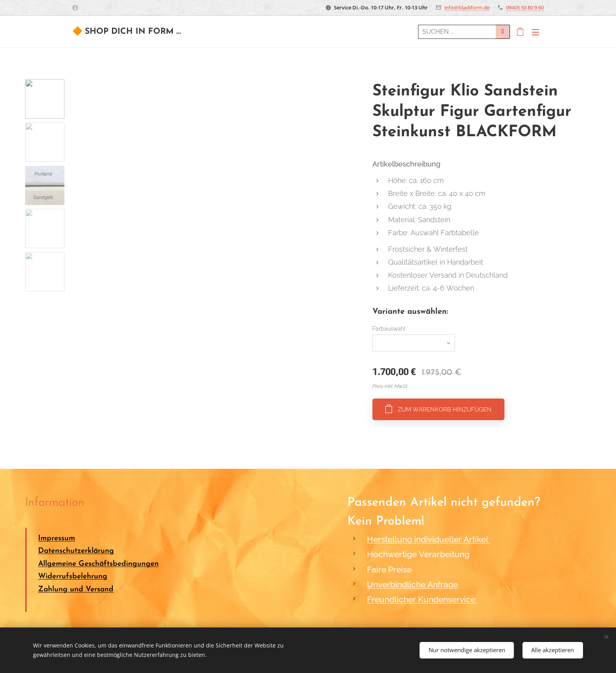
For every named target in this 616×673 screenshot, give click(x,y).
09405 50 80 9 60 (525, 7)
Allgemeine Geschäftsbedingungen (98, 564)
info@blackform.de (467, 7)
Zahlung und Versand (76, 590)
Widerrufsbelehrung (73, 577)
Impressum (57, 539)
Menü (535, 32)
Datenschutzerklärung (76, 551)
